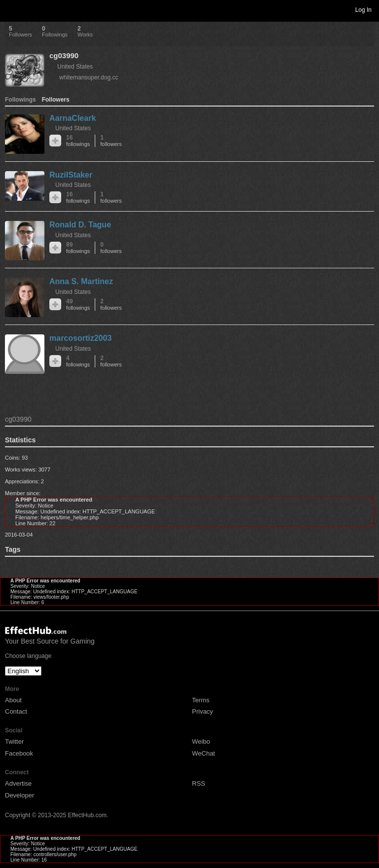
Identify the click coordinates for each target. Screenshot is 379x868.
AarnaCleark (73, 118)
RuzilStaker (71, 175)
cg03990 (64, 55)
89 (78, 248)
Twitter (14, 741)
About (13, 700)
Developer (19, 795)
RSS (199, 783)
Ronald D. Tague (80, 225)
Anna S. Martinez (81, 281)
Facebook (19, 753)
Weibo (201, 741)
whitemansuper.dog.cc (89, 77)
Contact (16, 711)
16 (78, 141)
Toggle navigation (12, 9)
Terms (201, 700)
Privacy (203, 711)
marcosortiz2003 (80, 338)
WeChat (204, 753)
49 (78, 305)
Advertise (18, 783)
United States (75, 67)
